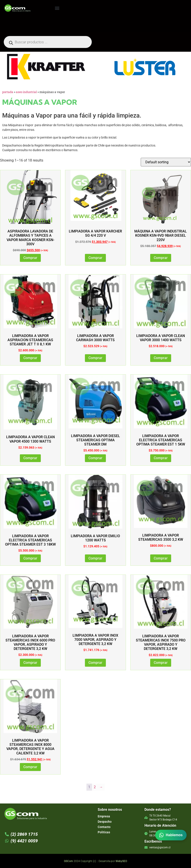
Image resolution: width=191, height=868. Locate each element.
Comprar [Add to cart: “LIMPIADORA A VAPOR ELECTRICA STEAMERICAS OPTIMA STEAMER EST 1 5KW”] (161, 458)
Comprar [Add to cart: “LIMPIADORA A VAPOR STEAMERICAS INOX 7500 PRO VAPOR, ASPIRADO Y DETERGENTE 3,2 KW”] (161, 663)
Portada (8, 92)
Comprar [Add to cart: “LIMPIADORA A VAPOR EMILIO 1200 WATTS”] (95, 558)
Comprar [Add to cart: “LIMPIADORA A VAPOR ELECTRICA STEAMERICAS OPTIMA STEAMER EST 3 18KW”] (30, 558)
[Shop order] (166, 162)
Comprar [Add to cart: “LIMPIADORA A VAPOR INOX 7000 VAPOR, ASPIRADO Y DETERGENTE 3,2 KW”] (95, 663)
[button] (57, 8)
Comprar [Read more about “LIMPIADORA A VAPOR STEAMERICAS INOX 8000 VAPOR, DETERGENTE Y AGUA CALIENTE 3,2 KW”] (30, 767)
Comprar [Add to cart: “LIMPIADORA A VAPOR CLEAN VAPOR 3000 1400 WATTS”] (161, 358)
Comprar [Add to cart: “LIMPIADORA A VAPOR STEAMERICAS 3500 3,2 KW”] (161, 558)
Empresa (104, 816)
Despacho (105, 822)
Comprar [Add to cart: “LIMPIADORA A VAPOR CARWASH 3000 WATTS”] (95, 358)
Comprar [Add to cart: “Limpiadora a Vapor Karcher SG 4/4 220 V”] (95, 258)
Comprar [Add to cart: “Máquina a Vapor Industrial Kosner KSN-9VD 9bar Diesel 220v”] (161, 258)
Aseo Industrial (26, 92)
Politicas (104, 832)
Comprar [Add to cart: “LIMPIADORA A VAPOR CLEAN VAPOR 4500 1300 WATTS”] (30, 458)
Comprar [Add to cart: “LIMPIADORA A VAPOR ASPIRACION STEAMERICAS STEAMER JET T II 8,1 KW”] (30, 358)
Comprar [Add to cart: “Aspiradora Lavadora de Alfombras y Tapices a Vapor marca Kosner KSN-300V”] (30, 258)
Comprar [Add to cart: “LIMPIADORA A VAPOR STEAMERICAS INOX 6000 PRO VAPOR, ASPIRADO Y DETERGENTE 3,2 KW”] (30, 663)
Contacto (104, 827)
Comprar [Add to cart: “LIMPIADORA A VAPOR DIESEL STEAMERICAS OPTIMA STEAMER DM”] (95, 458)
